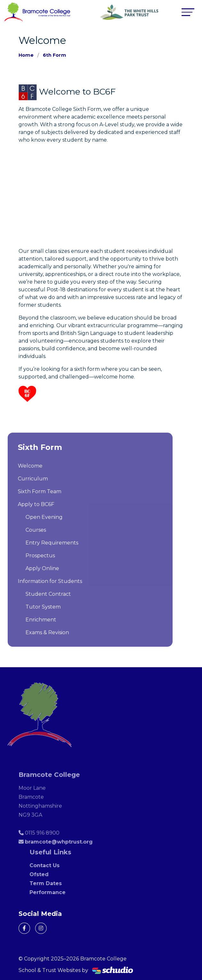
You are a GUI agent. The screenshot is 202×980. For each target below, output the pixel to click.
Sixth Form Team (33, 491)
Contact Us (51, 865)
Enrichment (34, 620)
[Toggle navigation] (188, 12)
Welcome (23, 466)
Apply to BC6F (29, 504)
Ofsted (46, 874)
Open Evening (37, 517)
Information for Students (43, 581)
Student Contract (41, 594)
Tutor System (36, 607)
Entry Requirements (45, 543)
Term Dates (53, 883)
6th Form (54, 55)
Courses (29, 530)
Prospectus (33, 556)
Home (26, 55)
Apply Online (35, 568)
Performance (54, 892)
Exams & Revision (40, 632)
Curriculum (26, 479)
